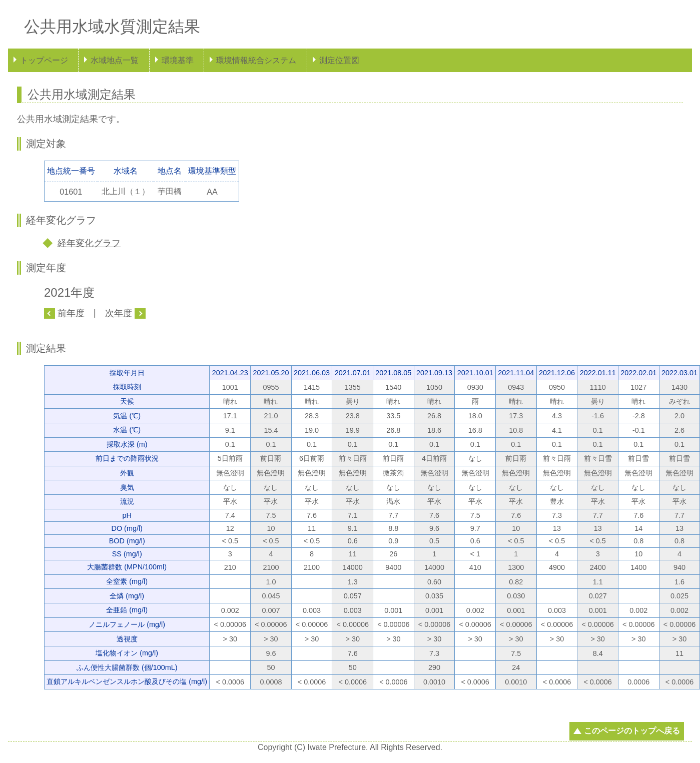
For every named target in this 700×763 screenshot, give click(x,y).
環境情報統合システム (256, 60)
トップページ (44, 60)
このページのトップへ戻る (632, 731)
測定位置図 (339, 60)
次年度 (119, 313)
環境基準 (178, 60)
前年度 (71, 313)
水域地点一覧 (115, 60)
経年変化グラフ (89, 243)
